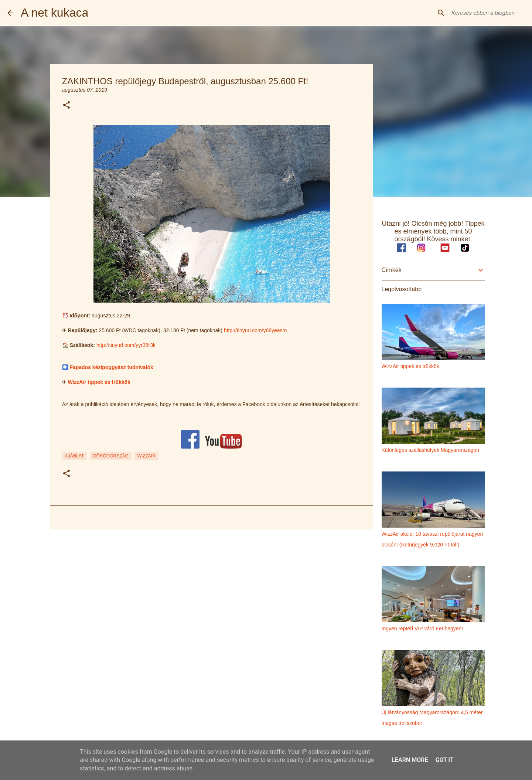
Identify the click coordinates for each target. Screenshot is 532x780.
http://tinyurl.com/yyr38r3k (126, 345)
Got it (444, 760)
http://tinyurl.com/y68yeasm (255, 330)
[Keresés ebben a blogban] (487, 13)
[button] (66, 105)
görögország (111, 456)
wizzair (146, 456)
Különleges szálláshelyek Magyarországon (431, 450)
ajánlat (75, 456)
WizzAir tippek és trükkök (99, 382)
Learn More (410, 760)
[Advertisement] (212, 592)
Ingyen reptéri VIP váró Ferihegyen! (422, 629)
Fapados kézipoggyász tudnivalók (111, 367)
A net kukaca (54, 13)
